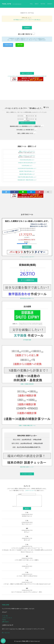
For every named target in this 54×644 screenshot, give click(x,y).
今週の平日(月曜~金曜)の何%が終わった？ (27, 177)
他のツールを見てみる (27, 73)
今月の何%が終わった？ (27, 166)
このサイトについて (30, 490)
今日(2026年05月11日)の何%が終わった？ (27, 168)
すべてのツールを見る (27, 474)
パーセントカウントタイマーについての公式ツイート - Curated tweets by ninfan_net (27, 76)
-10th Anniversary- (17, 4)
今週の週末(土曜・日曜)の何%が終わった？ (27, 180)
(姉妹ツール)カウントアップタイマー (27, 156)
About (37, 4)
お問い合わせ (5, 622)
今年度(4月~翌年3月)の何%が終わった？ (27, 163)
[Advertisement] (27, 57)
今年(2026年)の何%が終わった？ (27, 160)
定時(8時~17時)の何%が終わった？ (27, 171)
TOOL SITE (7, 4)
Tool (31, 4)
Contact (50, 4)
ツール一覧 (5, 616)
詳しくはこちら (6, 633)
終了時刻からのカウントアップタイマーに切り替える (27, 20)
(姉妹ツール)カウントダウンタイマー (27, 151)
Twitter (43, 4)
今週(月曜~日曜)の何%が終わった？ (27, 174)
